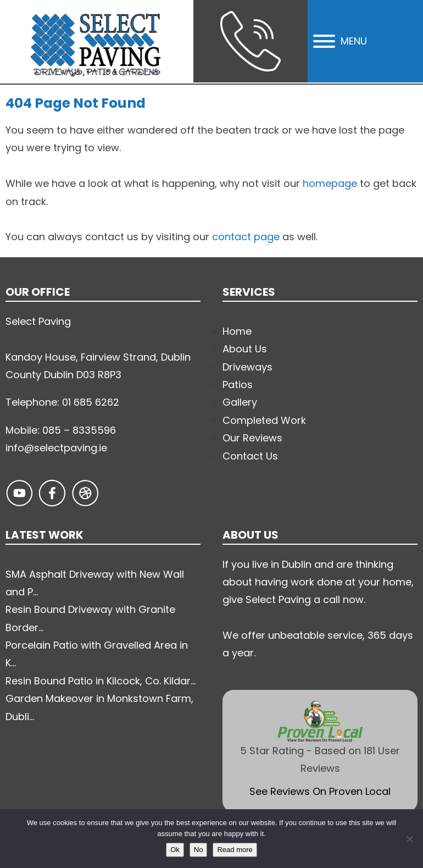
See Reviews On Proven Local (320, 791)
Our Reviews (252, 438)
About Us (245, 349)
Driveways (247, 367)
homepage (330, 183)
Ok (175, 850)
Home (237, 331)
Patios (238, 385)
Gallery (240, 402)
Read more (235, 850)
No (199, 850)
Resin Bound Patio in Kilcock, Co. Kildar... (101, 681)
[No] (409, 839)
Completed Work (264, 420)
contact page (246, 237)
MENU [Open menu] (340, 41)
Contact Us (250, 456)
